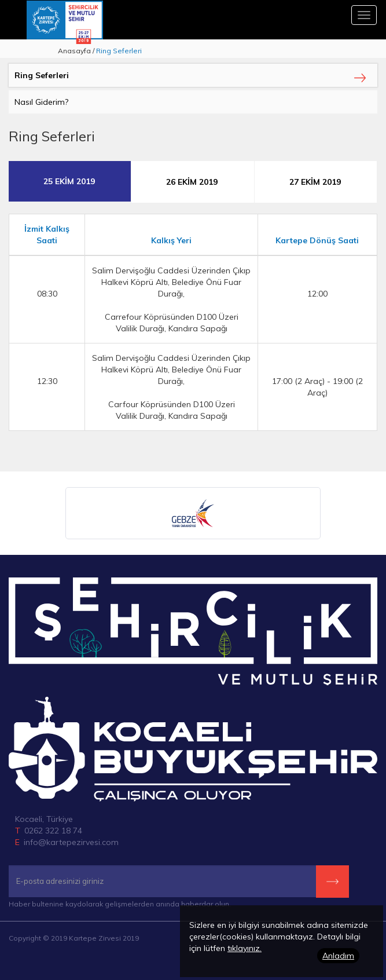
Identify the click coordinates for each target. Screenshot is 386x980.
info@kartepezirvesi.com (71, 842)
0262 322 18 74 (53, 831)
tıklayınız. (245, 948)
